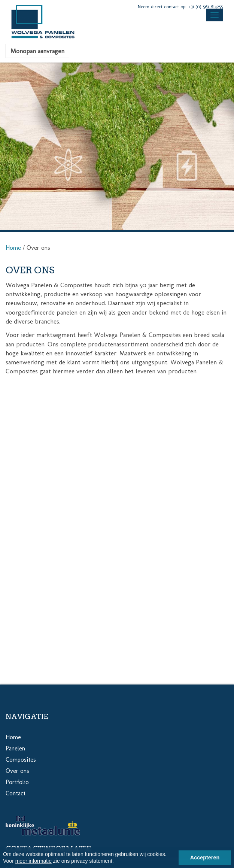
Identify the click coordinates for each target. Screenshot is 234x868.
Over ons (17, 771)
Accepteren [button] (205, 858)
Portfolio (17, 782)
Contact (16, 793)
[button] (116, 862)
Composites (21, 760)
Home (13, 248)
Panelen (15, 748)
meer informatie (34, 861)
